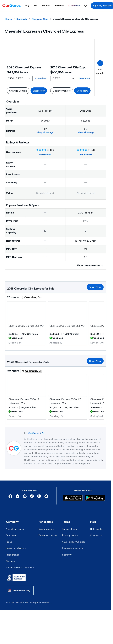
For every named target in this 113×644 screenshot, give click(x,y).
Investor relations (16, 548)
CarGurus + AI (36, 433)
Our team (11, 535)
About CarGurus (15, 529)
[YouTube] (25, 497)
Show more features (90, 265)
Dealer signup (46, 529)
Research (22, 19)
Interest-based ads (73, 548)
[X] (18, 497)
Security (67, 555)
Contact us (96, 535)
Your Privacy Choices (74, 542)
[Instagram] (32, 497)
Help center (97, 529)
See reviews (45, 154)
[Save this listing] (42, 319)
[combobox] (20, 591)
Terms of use (69, 529)
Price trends (13, 555)
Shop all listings (45, 132)
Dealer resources (48, 535)
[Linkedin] (39, 497)
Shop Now (39, 91)
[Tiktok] (46, 497)
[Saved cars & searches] (85, 6)
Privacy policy (70, 535)
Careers (10, 561)
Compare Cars (40, 19)
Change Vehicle (18, 91)
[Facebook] (10, 497)
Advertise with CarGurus (20, 567)
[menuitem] (27, 6)
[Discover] (74, 6)
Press (9, 542)
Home (8, 19)
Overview (41, 78)
